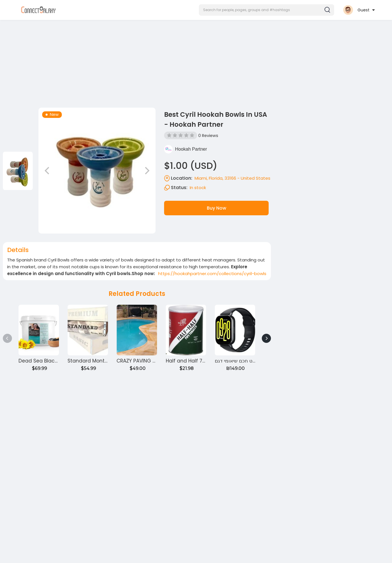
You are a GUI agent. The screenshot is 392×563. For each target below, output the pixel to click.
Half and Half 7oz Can (193, 361)
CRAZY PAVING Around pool (149, 361)
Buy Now (217, 208)
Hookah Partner (191, 149)
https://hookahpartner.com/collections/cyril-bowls (212, 274)
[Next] (266, 338)
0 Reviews (208, 136)
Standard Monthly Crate (97, 361)
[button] (267, 10)
